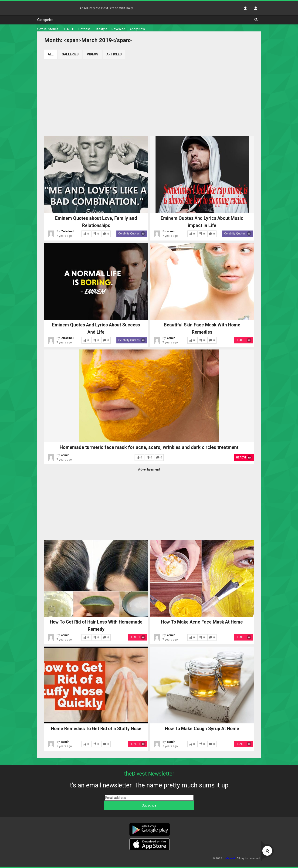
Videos (93, 54)
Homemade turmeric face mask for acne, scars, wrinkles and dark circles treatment (149, 448)
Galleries (70, 54)
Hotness (85, 29)
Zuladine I (68, 232)
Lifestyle (101, 29)
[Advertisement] (149, 97)
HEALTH (68, 29)
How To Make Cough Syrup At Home (202, 729)
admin (171, 232)
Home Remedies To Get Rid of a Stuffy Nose (96, 729)
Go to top (267, 851)
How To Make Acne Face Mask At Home (202, 622)
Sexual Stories (48, 29)
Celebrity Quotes (132, 234)
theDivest (54, 8)
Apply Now (137, 29)
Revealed (118, 29)
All (51, 54)
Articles (114, 54)
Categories (45, 20)
